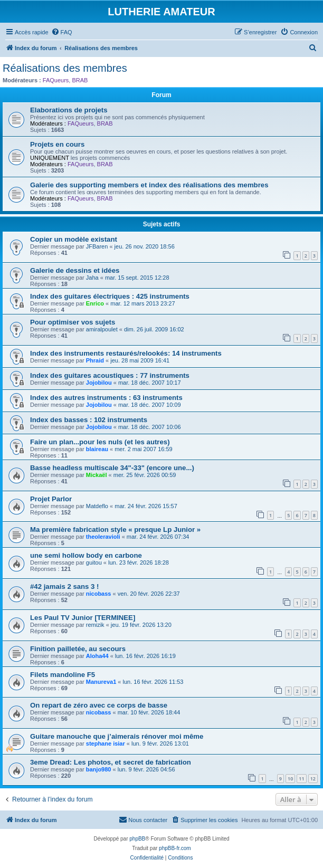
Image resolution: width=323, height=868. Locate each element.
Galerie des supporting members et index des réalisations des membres (149, 185)
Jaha (92, 278)
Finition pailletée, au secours (78, 649)
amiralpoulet (102, 329)
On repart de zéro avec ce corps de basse (99, 705)
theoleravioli (103, 537)
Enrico (95, 303)
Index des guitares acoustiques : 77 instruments (110, 375)
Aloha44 (97, 656)
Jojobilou (99, 383)
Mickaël (97, 475)
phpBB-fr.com (175, 848)
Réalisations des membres (65, 68)
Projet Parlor (51, 499)
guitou (94, 562)
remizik (95, 625)
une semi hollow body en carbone (86, 555)
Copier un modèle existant (74, 239)
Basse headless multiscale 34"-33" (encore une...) (112, 468)
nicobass (99, 594)
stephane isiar (106, 743)
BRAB (80, 80)
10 (290, 779)
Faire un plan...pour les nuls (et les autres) (100, 442)
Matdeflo (97, 506)
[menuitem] (62, 32)
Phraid (95, 360)
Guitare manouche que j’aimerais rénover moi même (117, 736)
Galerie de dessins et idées (75, 270)
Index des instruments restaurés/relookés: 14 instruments (126, 353)
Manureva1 (101, 682)
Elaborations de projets (69, 110)
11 (301, 779)
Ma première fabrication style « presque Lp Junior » (115, 530)
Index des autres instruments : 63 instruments (106, 398)
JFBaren (97, 246)
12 (313, 779)
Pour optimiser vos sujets (73, 322)
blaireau (97, 449)
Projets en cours (57, 144)
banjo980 (99, 769)
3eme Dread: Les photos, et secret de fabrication (111, 762)
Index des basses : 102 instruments (89, 420)
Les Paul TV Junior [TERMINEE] (83, 618)
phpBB (137, 839)
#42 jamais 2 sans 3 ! (65, 586)
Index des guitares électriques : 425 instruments (110, 296)
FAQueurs (56, 80)
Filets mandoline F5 (63, 675)
